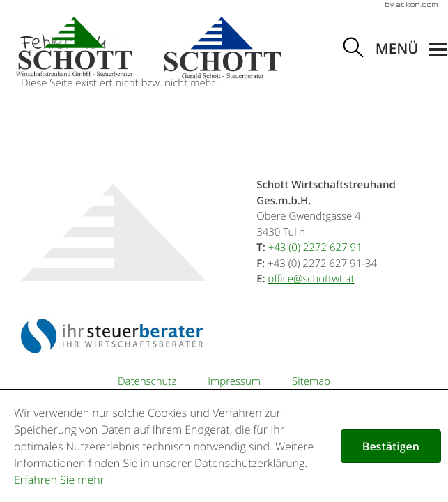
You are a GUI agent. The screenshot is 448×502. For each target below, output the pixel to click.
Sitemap (311, 381)
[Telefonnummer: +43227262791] (315, 248)
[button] (411, 50)
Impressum (234, 381)
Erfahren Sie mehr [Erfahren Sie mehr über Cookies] (59, 480)
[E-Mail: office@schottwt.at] (311, 279)
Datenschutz (147, 381)
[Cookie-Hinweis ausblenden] (391, 446)
